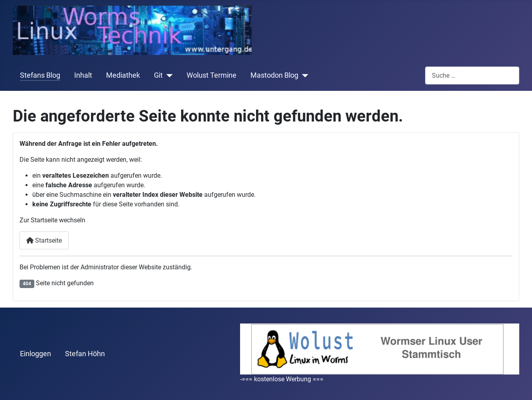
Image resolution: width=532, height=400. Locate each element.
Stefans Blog (40, 75)
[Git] (168, 75)
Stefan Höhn (85, 354)
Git (158, 75)
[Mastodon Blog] (303, 75)
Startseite (44, 240)
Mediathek (123, 75)
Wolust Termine (212, 75)
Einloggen (35, 354)
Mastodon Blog (274, 75)
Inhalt (83, 75)
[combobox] (472, 75)
